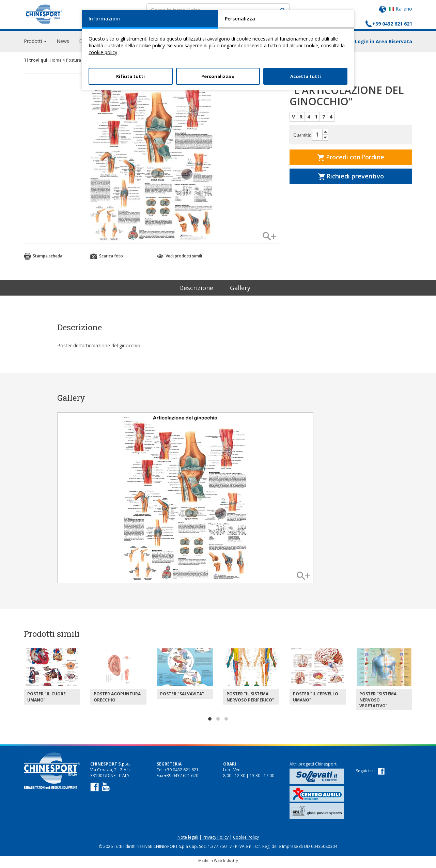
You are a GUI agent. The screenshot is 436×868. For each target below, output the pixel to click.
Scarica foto (107, 259)
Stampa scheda (43, 259)
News (63, 44)
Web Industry (226, 863)
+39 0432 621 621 (392, 24)
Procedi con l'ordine (351, 160)
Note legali (188, 840)
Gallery (240, 291)
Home (56, 63)
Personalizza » (218, 76)
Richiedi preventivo (351, 179)
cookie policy (103, 52)
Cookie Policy (246, 840)
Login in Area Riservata (384, 44)
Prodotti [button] (35, 44)
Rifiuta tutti (130, 76)
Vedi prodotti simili (179, 259)
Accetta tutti (306, 76)
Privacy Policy (216, 840)
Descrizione (196, 291)
